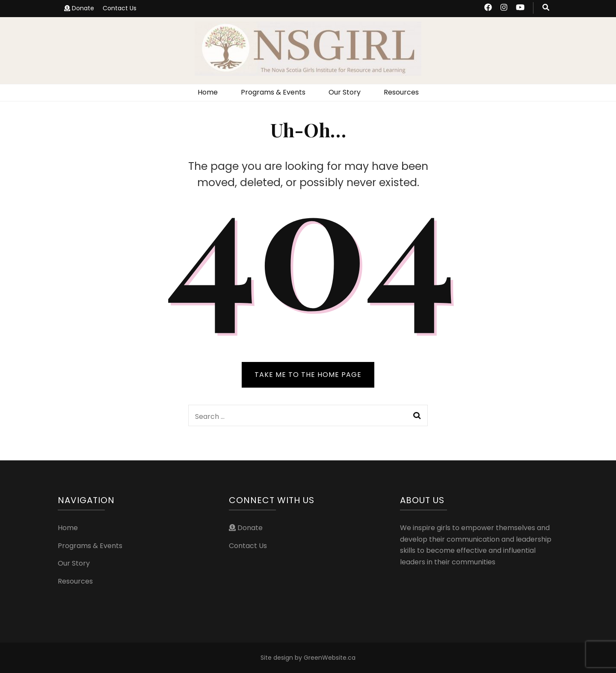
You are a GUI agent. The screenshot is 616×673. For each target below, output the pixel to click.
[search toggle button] (546, 8)
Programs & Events (273, 92)
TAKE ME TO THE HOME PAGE (308, 375)
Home (208, 92)
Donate (79, 8)
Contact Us (120, 8)
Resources (401, 92)
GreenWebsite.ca (330, 658)
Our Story (345, 92)
